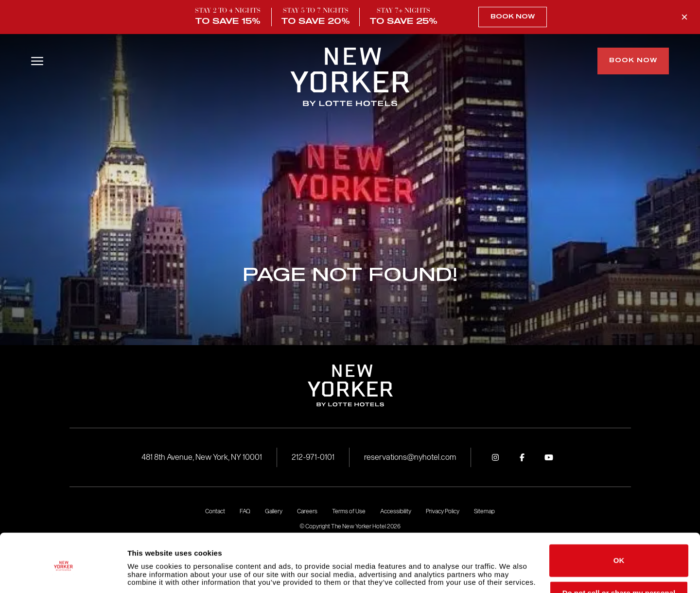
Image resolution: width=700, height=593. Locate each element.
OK (619, 527)
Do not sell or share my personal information (619, 563)
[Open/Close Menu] (37, 61)
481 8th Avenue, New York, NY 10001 (202, 457)
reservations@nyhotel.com (410, 457)
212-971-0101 (313, 457)
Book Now (513, 17)
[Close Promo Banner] (684, 17)
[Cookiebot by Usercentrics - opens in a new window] (63, 574)
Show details (150, 574)
